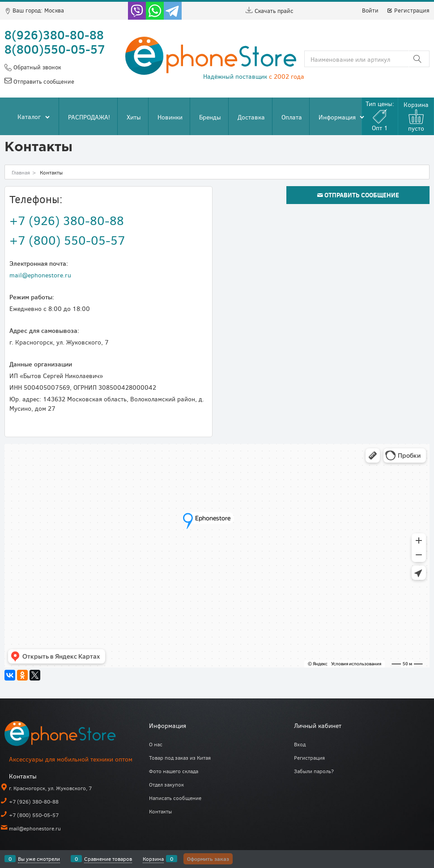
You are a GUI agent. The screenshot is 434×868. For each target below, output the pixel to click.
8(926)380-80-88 (54, 34)
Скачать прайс (270, 11)
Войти (370, 10)
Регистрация (408, 10)
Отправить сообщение (43, 81)
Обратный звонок (36, 67)
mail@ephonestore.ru (40, 275)
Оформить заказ (208, 859)
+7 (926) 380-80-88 (67, 220)
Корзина (153, 859)
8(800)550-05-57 (55, 49)
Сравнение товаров (108, 859)
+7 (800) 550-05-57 (67, 240)
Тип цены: (380, 116)
